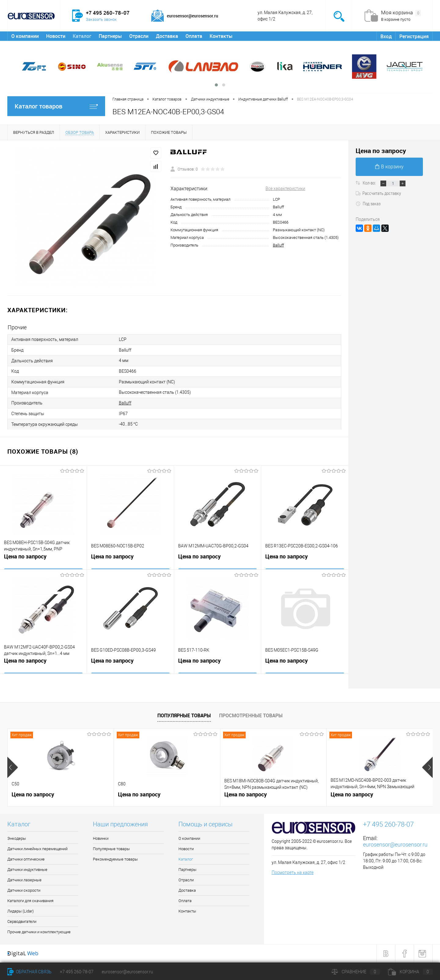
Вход (386, 36)
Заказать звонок (101, 19)
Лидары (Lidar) (20, 911)
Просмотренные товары (251, 716)
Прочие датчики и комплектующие (39, 932)
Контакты (221, 36)
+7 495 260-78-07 (77, 972)
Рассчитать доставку (378, 193)
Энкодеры (17, 839)
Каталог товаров (56, 106)
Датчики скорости (24, 891)
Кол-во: (370, 183)
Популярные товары (184, 716)
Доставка (167, 36)
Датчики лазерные (24, 880)
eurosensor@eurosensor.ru (395, 845)
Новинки (101, 839)
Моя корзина (401, 13)
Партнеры (110, 36)
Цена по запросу (25, 557)
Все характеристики (285, 188)
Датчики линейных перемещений (37, 849)
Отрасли (139, 36)
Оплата (194, 36)
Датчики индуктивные (27, 870)
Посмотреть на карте (293, 873)
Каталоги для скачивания (30, 901)
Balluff (278, 245)
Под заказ (368, 203)
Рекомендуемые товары (115, 859)
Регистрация (414, 36)
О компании (25, 36)
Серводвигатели (22, 922)
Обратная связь (29, 972)
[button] (216, 85)
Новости (56, 36)
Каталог (82, 36)
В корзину (389, 167)
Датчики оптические (26, 859)
